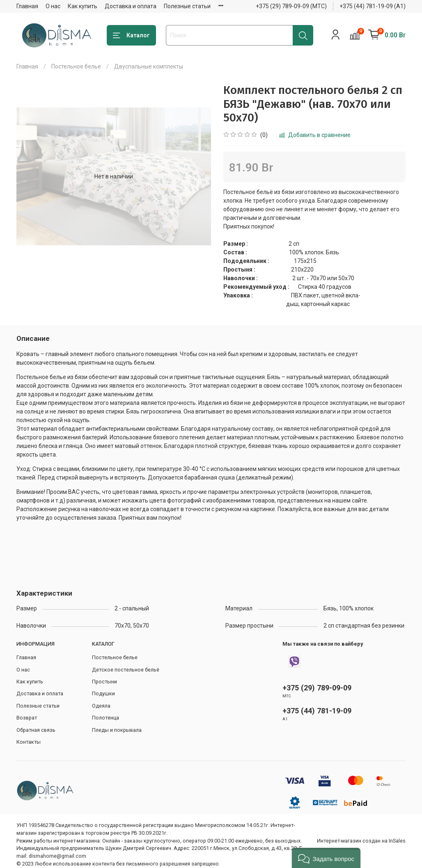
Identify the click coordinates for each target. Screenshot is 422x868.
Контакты (29, 742)
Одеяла (101, 706)
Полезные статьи (187, 6)
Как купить (83, 6)
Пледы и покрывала (117, 730)
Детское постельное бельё (126, 670)
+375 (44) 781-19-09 (317, 711)
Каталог (131, 36)
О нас (53, 6)
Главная (27, 6)
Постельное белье (76, 66)
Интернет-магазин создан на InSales (361, 841)
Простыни (104, 682)
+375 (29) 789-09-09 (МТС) (291, 6)
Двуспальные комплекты (149, 66)
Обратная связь (36, 730)
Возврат (27, 718)
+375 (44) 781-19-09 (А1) (373, 6)
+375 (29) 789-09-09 (317, 688)
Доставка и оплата (131, 6)
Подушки (103, 693)
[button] (326, 858)
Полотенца (105, 718)
